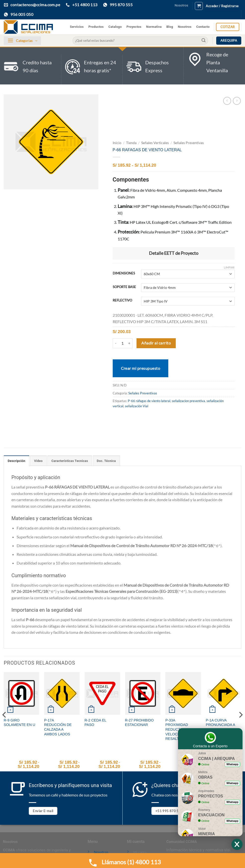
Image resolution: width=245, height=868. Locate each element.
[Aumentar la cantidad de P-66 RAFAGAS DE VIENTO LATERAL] (130, 343)
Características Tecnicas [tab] (70, 461)
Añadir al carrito (156, 343)
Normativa (154, 27)
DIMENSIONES (124, 273)
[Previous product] (237, 101)
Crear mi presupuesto (141, 368)
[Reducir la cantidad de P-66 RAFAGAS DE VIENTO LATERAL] (116, 343)
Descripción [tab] (17, 461)
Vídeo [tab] (38, 461)
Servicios (77, 27)
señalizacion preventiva (188, 401)
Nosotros (182, 5)
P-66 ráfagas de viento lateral (149, 401)
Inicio (117, 143)
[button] (199, 6)
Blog (170, 27)
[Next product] (227, 101)
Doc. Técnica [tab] (106, 461)
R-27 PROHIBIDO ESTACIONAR (139, 723)
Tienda (131, 143)
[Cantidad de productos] (123, 343)
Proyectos (134, 27)
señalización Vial (137, 406)
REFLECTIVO (122, 301)
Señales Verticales (155, 143)
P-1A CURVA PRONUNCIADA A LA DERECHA (220, 725)
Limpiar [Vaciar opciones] (229, 267)
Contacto (203, 27)
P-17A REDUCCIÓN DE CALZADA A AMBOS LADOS (58, 727)
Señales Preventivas (189, 143)
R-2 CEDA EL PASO (95, 723)
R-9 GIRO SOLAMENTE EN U (19, 723)
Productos (96, 27)
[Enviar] (204, 41)
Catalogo (115, 27)
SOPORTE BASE (124, 287)
